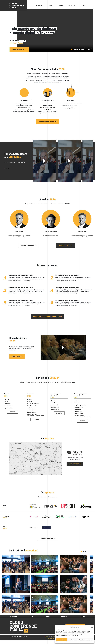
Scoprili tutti (64, 245)
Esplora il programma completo (46, 317)
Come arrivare (74, 464)
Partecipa (16, 356)
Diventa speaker (27, 245)
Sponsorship (40, 6)
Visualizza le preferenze (86, 640)
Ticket (51, 6)
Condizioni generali (50, 640)
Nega (73, 640)
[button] (92, 627)
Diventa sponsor (46, 538)
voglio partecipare (46, 121)
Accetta (61, 640)
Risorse (83, 6)
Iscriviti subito (18, 49)
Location (60, 6)
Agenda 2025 (72, 6)
